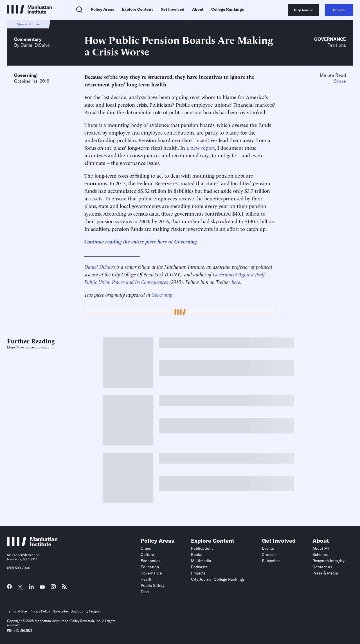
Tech (145, 592)
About (198, 9)
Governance (330, 39)
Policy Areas (103, 9)
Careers (269, 554)
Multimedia (201, 561)
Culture (147, 554)
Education (150, 567)
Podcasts (199, 567)
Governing (25, 75)
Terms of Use (17, 611)
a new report (201, 147)
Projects (198, 573)
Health (147, 579)
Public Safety (153, 585)
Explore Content (137, 9)
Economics (150, 561)
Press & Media (325, 573)
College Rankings (228, 9)
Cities (146, 548)
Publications (202, 548)
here (236, 282)
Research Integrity (328, 561)
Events (268, 548)
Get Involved (173, 9)
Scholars (320, 554)
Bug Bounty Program (86, 611)
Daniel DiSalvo (35, 45)
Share (340, 81)
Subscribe (271, 561)
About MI (321, 548)
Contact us (322, 567)
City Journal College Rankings (218, 579)
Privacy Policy (40, 611)
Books (197, 554)
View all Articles (29, 24)
